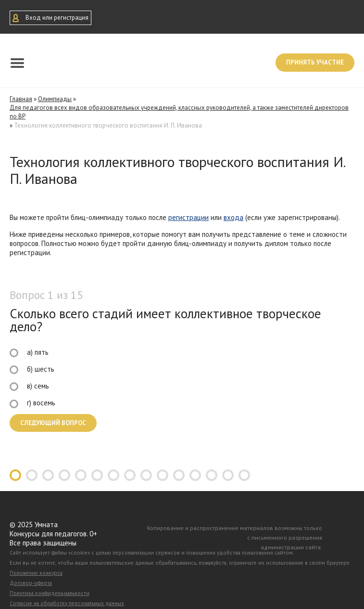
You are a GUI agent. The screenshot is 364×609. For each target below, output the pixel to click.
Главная (21, 99)
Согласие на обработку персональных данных (67, 603)
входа (233, 217)
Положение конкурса (36, 573)
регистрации (188, 217)
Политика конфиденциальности (50, 593)
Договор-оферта (31, 583)
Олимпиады (55, 99)
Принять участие (315, 62)
